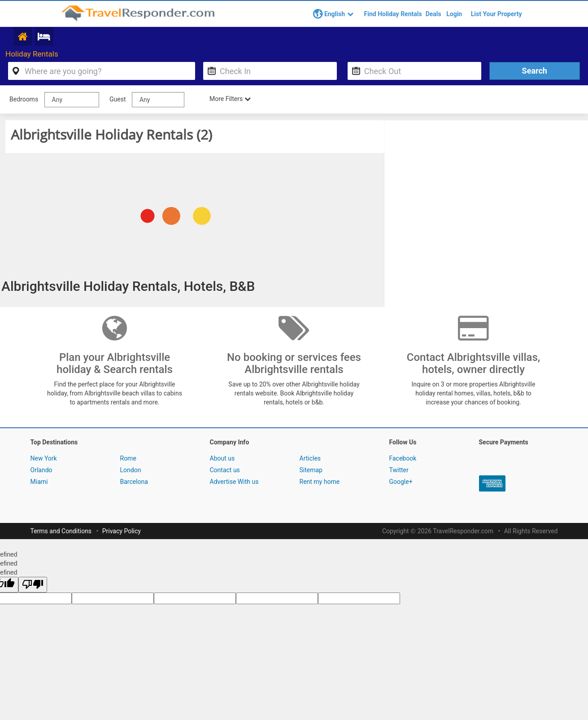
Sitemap (311, 471)
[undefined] (33, 586)
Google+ (401, 483)
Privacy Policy (122, 532)
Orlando (41, 471)
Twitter (399, 471)
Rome (128, 459)
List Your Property (497, 14)
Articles (310, 459)
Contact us (225, 471)
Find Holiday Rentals (393, 14)
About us (222, 459)
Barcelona (134, 483)
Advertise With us (234, 483)
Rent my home (320, 483)
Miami (39, 483)
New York (44, 459)
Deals (433, 14)
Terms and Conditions (61, 532)
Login (454, 14)
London (131, 471)
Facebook (403, 459)
